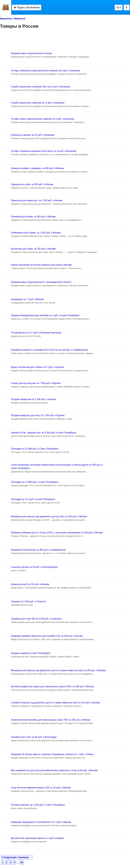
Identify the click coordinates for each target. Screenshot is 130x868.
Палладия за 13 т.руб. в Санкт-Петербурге (33, 499)
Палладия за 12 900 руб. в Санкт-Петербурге (35, 449)
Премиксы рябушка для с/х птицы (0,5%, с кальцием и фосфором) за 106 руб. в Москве (57, 533)
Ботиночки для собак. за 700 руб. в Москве (33, 249)
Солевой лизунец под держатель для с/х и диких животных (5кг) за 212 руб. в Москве (56, 703)
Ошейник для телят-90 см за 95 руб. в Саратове (36, 619)
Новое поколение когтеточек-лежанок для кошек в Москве (41, 265)
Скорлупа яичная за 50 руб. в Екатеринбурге (34, 567)
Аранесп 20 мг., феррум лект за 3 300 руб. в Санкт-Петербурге (44, 433)
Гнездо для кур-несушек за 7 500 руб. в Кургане (36, 383)
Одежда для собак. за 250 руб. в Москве (32, 184)
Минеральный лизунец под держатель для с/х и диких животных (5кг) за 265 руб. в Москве (58, 670)
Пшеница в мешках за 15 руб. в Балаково (33, 135)
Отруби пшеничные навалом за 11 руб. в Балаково (38, 103)
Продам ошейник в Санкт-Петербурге (31, 653)
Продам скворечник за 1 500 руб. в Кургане (34, 399)
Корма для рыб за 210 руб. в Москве (30, 584)
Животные (19, 19)
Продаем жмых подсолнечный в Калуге (32, 53)
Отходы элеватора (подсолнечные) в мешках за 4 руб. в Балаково (46, 71)
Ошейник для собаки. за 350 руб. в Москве (33, 217)
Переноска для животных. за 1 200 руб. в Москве (37, 200)
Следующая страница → (17, 857)
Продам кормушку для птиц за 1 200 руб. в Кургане (38, 415)
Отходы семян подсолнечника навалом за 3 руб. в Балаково (43, 119)
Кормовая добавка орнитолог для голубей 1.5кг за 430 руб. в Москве (47, 636)
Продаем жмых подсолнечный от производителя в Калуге (41, 282)
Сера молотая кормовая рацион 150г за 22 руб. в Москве (41, 788)
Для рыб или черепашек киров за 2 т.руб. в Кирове (37, 838)
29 (22, 862)
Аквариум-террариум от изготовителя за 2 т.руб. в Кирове (41, 822)
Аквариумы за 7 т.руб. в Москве (27, 299)
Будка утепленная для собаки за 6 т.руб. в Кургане (37, 367)
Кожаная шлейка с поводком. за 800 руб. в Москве (37, 168)
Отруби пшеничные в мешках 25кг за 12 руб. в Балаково (41, 87)
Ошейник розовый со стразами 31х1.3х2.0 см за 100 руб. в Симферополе (49, 350)
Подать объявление (27, 7)
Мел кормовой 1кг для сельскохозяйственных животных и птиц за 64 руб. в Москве (54, 770)
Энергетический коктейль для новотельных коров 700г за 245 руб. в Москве (51, 720)
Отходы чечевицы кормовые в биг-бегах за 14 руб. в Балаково (44, 151)
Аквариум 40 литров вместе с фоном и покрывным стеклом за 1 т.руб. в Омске (52, 754)
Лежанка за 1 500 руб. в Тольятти (28, 601)
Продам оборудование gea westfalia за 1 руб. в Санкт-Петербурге (45, 315)
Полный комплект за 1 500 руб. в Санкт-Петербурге (38, 805)
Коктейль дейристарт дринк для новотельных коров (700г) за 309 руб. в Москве (52, 686)
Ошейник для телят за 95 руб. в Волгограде (34, 737)
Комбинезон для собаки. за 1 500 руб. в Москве (36, 233)
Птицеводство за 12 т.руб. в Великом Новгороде (36, 333)
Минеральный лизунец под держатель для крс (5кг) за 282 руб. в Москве (49, 516)
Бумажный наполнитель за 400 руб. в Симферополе (38, 550)
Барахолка (6, 19)
